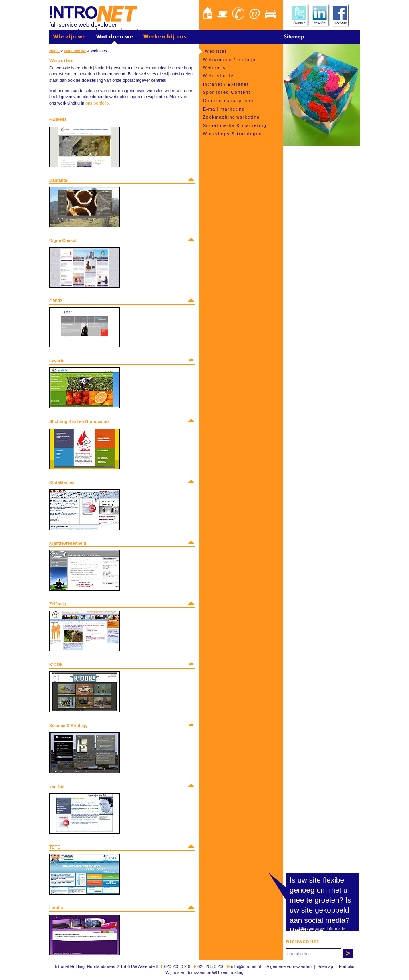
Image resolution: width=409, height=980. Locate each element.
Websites (216, 51)
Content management (229, 101)
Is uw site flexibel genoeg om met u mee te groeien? (319, 890)
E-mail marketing (224, 109)
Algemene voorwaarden (289, 966)
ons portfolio (97, 103)
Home (54, 51)
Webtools (214, 67)
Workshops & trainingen (232, 134)
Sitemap (325, 966)
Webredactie (218, 76)
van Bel (57, 786)
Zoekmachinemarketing (231, 117)
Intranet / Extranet (226, 84)
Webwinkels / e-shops (230, 60)
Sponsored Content (227, 92)
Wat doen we (75, 51)
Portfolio (346, 966)
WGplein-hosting (228, 972)
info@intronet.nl (246, 966)
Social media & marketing (235, 125)
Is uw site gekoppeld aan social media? (321, 910)
